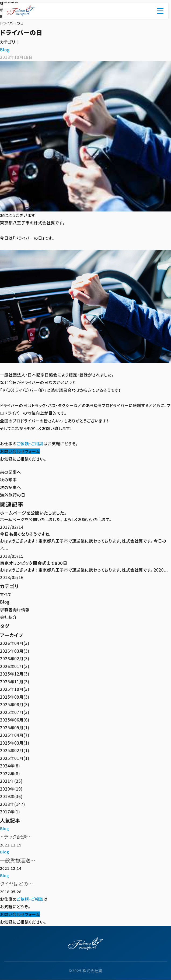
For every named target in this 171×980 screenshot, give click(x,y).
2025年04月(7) (15, 735)
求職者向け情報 (15, 610)
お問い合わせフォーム (20, 451)
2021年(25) (11, 781)
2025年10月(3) (15, 689)
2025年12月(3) (15, 674)
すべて (6, 594)
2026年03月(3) (15, 651)
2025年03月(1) (15, 743)
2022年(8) (10, 773)
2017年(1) (10, 812)
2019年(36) (11, 796)
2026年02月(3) (15, 658)
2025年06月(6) (15, 720)
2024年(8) (10, 766)
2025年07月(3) (15, 712)
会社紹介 (8, 617)
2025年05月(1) (15, 728)
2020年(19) (11, 789)
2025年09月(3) (15, 697)
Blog (5, 50)
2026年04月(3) (15, 643)
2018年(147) (13, 804)
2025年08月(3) (15, 704)
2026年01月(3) (15, 666)
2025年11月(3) (15, 682)
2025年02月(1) (15, 750)
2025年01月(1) (15, 758)
